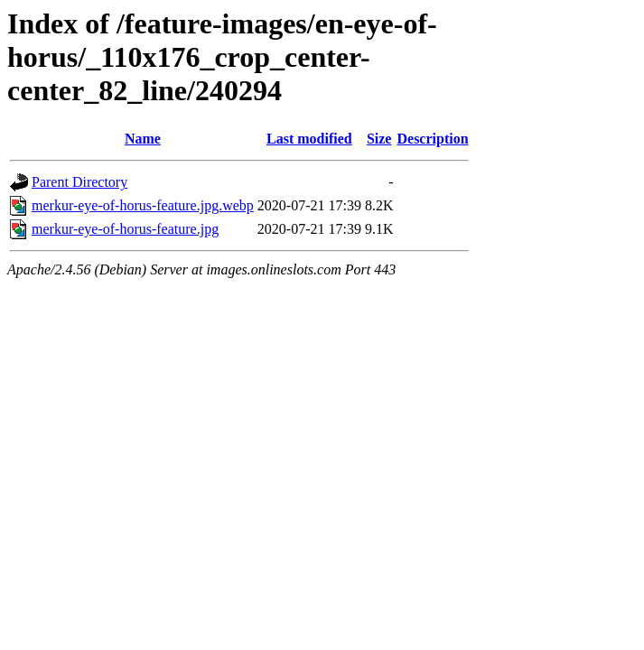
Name (143, 139)
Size (379, 139)
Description (432, 139)
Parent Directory (79, 182)
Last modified (309, 139)
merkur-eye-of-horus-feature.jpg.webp (143, 205)
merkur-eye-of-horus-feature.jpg (125, 229)
